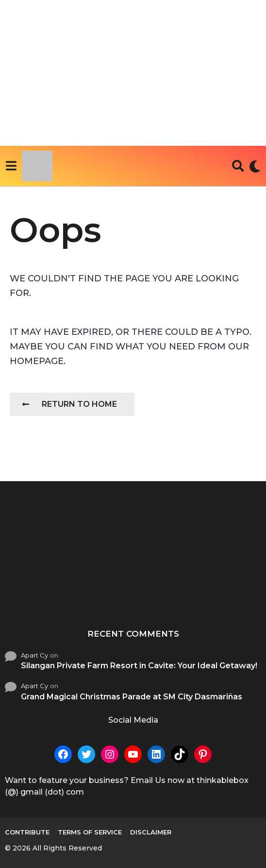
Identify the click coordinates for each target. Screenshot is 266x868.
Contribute (27, 832)
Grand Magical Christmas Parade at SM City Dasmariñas (132, 697)
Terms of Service (90, 832)
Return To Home (70, 404)
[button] (11, 166)
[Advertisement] (133, 73)
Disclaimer (151, 832)
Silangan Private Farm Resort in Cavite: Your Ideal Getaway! (139, 666)
